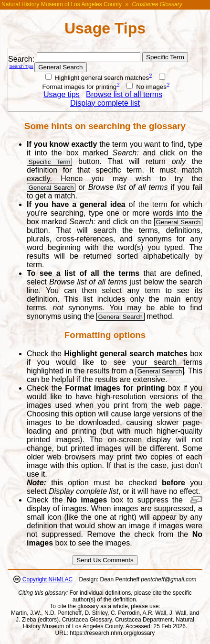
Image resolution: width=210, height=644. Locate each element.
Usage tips (62, 94)
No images (146, 87)
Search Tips (21, 66)
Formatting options (105, 335)
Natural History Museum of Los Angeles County (62, 4)
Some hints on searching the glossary (105, 126)
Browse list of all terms (124, 94)
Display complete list (105, 103)
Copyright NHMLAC (47, 579)
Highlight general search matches (97, 78)
